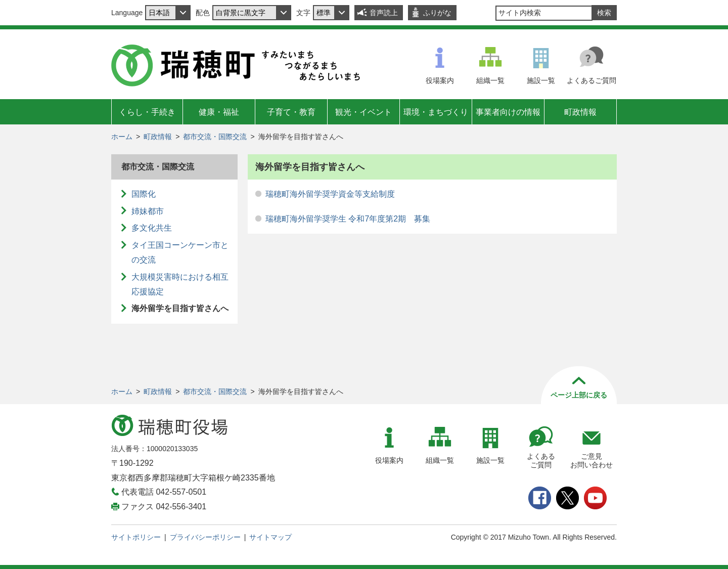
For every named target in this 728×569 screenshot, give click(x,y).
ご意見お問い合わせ (591, 461)
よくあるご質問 (591, 80)
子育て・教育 (291, 112)
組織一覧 (490, 80)
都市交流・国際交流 (215, 137)
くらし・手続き (147, 112)
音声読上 (384, 13)
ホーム (122, 137)
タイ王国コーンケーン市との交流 (180, 252)
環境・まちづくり (436, 112)
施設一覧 (541, 80)
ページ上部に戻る (579, 395)
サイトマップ (270, 537)
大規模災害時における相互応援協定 (180, 284)
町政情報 (580, 112)
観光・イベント (363, 112)
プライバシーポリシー (205, 537)
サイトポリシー (136, 537)
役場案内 (440, 80)
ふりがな (437, 13)
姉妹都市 (148, 211)
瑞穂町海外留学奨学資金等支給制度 (330, 194)
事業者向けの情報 (508, 112)
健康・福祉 (219, 112)
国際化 (144, 194)
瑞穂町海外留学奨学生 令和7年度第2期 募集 (348, 219)
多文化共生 (152, 228)
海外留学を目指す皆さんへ (180, 308)
